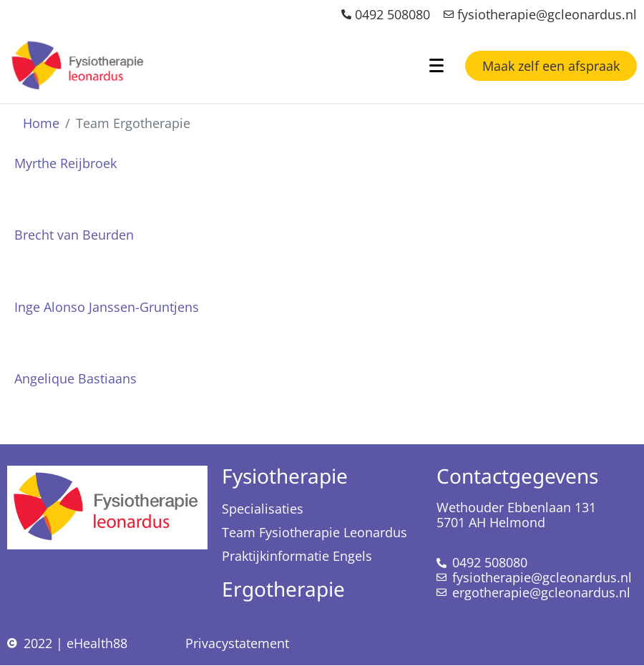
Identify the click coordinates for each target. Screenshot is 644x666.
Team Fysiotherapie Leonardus (314, 532)
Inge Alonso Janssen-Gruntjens (107, 307)
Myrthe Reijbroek (65, 163)
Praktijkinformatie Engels (297, 556)
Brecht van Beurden (74, 235)
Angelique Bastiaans (75, 378)
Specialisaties (263, 509)
